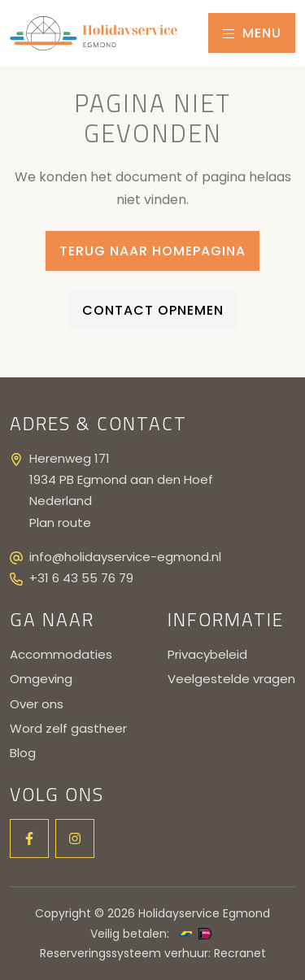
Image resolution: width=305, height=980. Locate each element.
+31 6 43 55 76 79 (81, 578)
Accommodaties (61, 654)
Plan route (60, 523)
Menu (252, 33)
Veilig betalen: (130, 934)
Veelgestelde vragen (231, 679)
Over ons (37, 704)
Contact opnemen (153, 310)
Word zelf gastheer (68, 728)
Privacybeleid (207, 654)
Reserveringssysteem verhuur (124, 953)
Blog (23, 753)
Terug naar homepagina (152, 251)
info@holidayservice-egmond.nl (125, 557)
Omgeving (41, 679)
